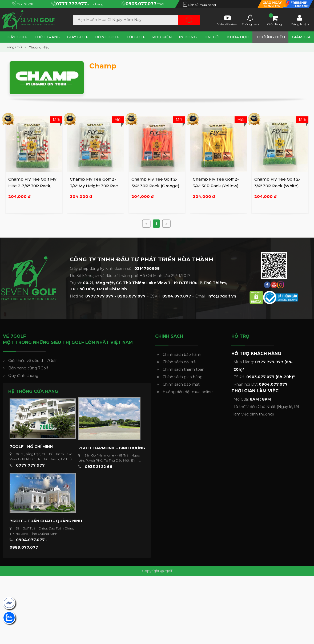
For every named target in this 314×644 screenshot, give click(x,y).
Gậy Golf (17, 37)
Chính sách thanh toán (184, 369)
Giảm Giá (301, 37)
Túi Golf (136, 37)
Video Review (227, 20)
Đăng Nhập (300, 20)
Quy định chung (23, 376)
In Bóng (188, 37)
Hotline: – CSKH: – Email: (153, 296)
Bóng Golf (107, 37)
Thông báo (250, 20)
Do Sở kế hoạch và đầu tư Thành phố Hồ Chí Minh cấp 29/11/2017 (130, 276)
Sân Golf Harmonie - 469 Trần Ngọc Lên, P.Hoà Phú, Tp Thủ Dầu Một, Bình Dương (109, 460)
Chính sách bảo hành (182, 354)
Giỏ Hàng (275, 20)
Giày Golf (78, 37)
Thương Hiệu (270, 37)
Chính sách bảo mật (181, 384)
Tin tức (212, 37)
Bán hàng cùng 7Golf (28, 368)
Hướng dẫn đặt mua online (188, 392)
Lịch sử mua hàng (200, 5)
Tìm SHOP (23, 4)
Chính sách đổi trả (179, 362)
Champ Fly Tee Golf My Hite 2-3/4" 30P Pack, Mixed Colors (32, 186)
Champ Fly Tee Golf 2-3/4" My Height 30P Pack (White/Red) (95, 186)
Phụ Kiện (162, 37)
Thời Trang (47, 37)
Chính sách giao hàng (183, 377)
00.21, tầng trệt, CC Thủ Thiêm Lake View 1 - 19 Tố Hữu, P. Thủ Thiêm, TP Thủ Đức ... (41, 459)
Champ (103, 66)
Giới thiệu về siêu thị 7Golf (32, 361)
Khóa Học (238, 37)
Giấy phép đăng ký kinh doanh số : (115, 268)
